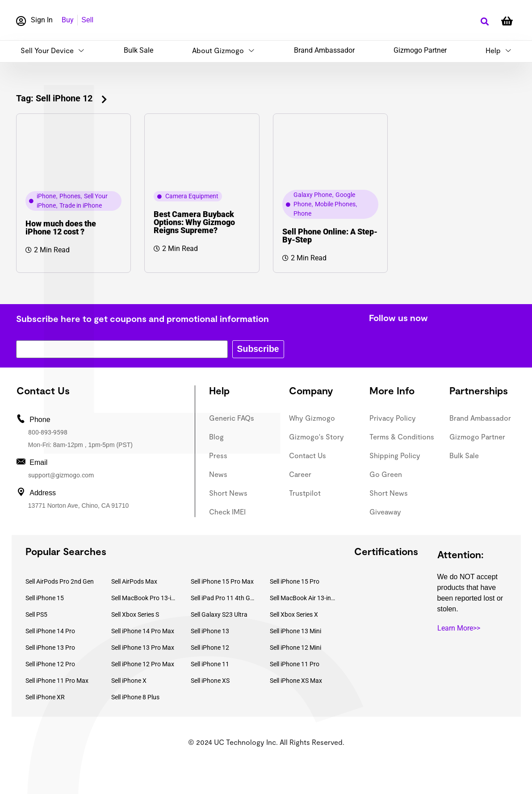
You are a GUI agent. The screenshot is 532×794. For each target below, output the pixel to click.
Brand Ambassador (324, 50)
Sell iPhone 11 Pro (295, 664)
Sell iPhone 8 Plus (135, 697)
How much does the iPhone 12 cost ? (61, 228)
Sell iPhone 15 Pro (295, 581)
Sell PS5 (36, 614)
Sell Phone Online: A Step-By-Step (330, 236)
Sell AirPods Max (134, 581)
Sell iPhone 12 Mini (295, 648)
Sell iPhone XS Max (296, 681)
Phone (302, 213)
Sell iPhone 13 (210, 631)
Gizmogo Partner (420, 50)
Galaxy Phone (313, 195)
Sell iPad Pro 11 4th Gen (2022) (224, 598)
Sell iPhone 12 (210, 648)
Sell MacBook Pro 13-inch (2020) (144, 598)
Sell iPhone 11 (210, 664)
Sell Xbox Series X (294, 614)
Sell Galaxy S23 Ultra (219, 614)
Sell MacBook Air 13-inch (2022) (303, 598)
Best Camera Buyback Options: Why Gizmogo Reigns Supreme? (194, 222)
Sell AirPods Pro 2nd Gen (60, 581)
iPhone (46, 196)
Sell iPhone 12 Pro (50, 664)
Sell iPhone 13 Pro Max (143, 648)
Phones (70, 196)
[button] (485, 22)
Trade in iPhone (81, 205)
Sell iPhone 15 (45, 598)
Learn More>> (459, 628)
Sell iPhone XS (210, 681)
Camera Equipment (192, 196)
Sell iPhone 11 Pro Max (57, 681)
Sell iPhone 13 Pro (50, 648)
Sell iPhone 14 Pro (50, 631)
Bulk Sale (138, 50)
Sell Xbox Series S (135, 614)
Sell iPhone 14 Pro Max (143, 631)
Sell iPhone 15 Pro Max (222, 581)
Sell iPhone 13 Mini (295, 631)
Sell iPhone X (129, 681)
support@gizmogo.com (61, 475)
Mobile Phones (335, 204)
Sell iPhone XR (45, 697)
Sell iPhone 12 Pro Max (143, 664)
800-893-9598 (48, 432)
